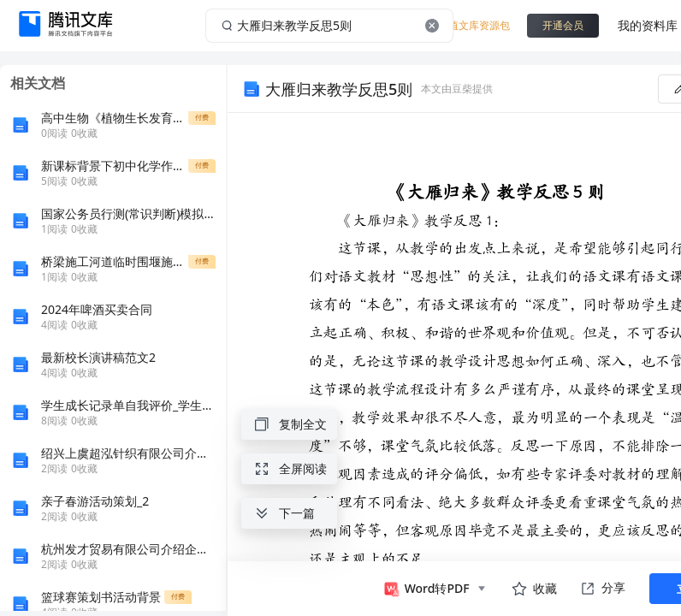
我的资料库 (648, 25)
